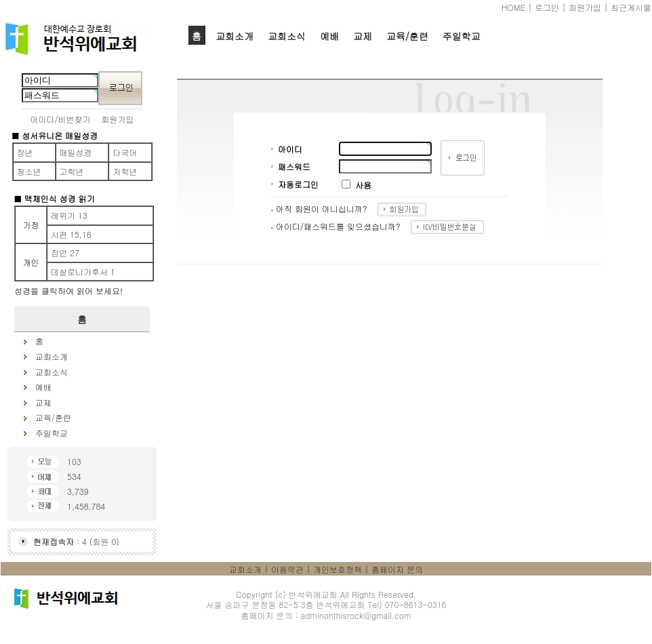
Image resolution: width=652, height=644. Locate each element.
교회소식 (287, 36)
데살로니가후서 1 (83, 271)
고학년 (72, 171)
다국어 (125, 152)
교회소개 (235, 36)
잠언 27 (65, 253)
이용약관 (287, 569)
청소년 (29, 171)
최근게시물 (631, 7)
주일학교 (462, 36)
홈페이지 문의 (397, 569)
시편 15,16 (71, 234)
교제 (363, 36)
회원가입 (585, 7)
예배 (329, 36)
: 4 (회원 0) (76, 541)
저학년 (125, 171)
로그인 (547, 7)
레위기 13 (69, 215)
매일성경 (76, 152)
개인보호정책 (338, 569)
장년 (25, 152)
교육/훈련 (407, 36)
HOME (513, 7)
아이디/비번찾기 (61, 119)
